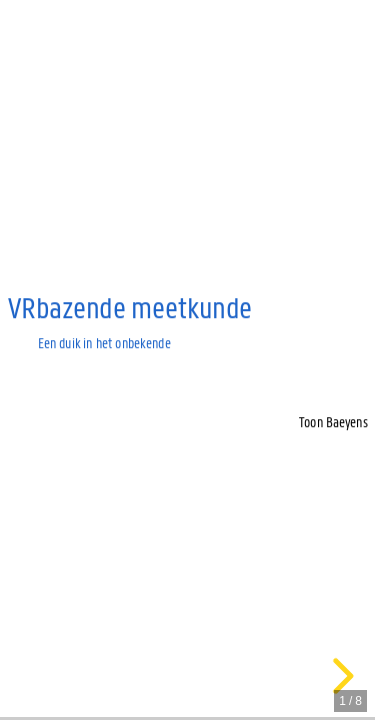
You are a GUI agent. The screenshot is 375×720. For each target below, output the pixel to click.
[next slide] (340, 676)
